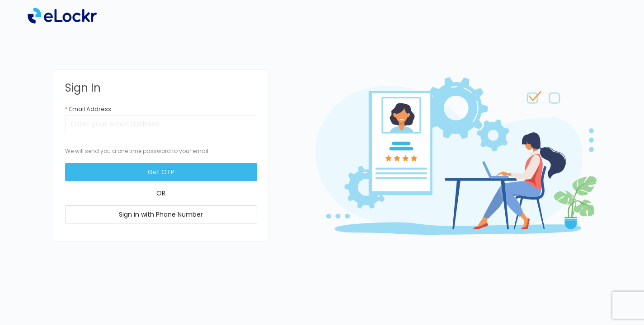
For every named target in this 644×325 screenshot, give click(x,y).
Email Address (90, 109)
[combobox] (161, 124)
